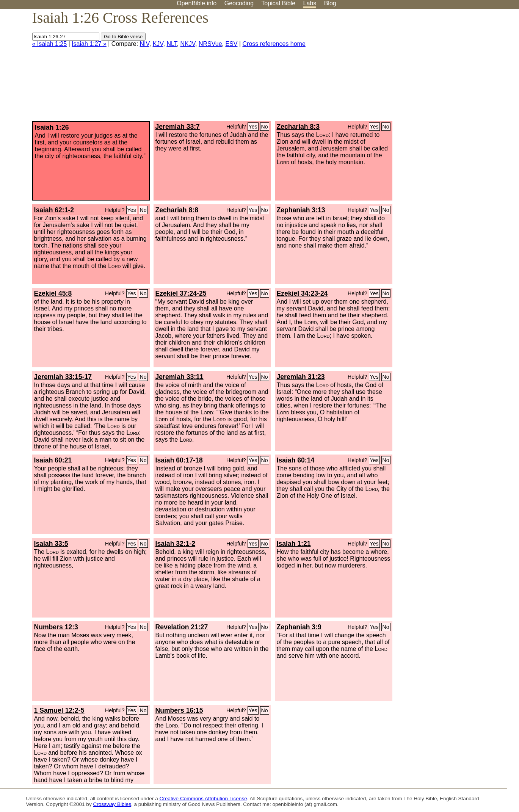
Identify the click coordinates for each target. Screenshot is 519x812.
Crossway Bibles (112, 804)
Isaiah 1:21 (294, 544)
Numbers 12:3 (56, 627)
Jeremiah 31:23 (301, 377)
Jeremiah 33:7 (178, 127)
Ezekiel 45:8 (53, 293)
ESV (231, 44)
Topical (278, 3)
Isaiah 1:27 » (89, 44)
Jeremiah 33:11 (180, 377)
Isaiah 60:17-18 (179, 460)
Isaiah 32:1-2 (176, 544)
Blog (330, 3)
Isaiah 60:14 (296, 460)
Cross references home (274, 44)
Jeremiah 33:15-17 (63, 377)
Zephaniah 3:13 (301, 210)
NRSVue (210, 44)
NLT (172, 44)
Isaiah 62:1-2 (54, 210)
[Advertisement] (442, 68)
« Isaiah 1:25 (50, 44)
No (265, 127)
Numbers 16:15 (179, 710)
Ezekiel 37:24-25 (181, 293)
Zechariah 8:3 (298, 127)
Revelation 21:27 (182, 627)
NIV (145, 44)
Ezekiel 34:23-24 (302, 293)
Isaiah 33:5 (51, 544)
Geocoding (239, 3)
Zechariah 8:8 (177, 210)
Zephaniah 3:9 (299, 627)
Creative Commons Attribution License (203, 799)
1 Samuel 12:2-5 (59, 710)
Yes (253, 127)
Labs (310, 3)
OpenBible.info (197, 3)
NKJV (188, 44)
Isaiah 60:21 (53, 460)
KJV (158, 44)
